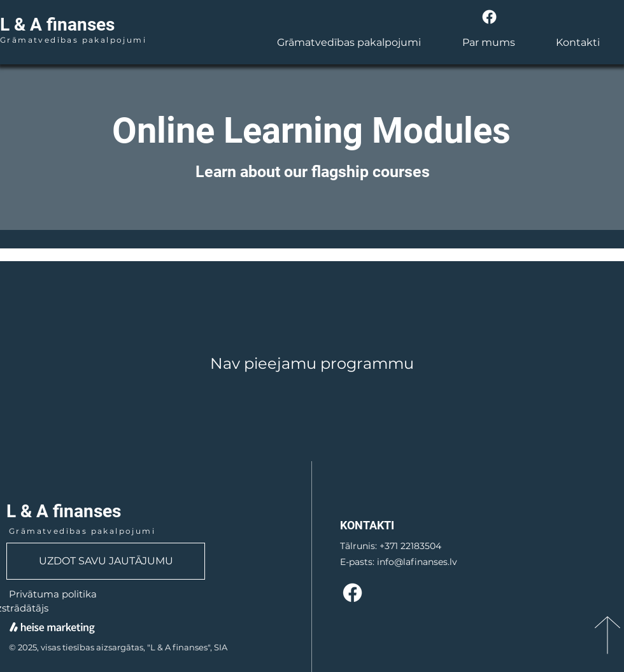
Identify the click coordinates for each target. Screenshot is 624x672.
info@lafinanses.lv (417, 562)
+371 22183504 (410, 546)
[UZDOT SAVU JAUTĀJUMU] (106, 561)
